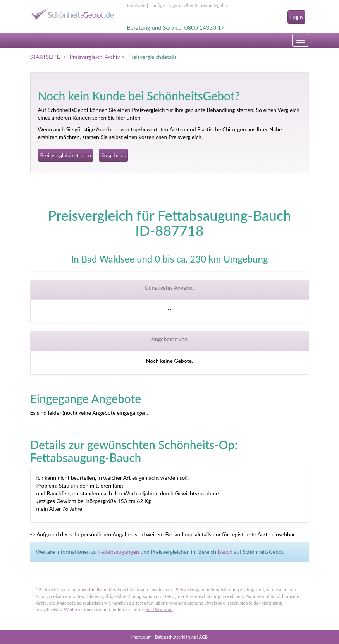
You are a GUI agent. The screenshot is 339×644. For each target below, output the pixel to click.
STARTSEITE (45, 57)
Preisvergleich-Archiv (95, 57)
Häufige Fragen (165, 5)
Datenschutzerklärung (176, 637)
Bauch (225, 552)
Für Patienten (159, 609)
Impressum (142, 637)
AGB (203, 637)
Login (296, 17)
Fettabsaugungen (119, 552)
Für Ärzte (136, 5)
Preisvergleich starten (66, 155)
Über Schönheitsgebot (206, 5)
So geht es (113, 155)
